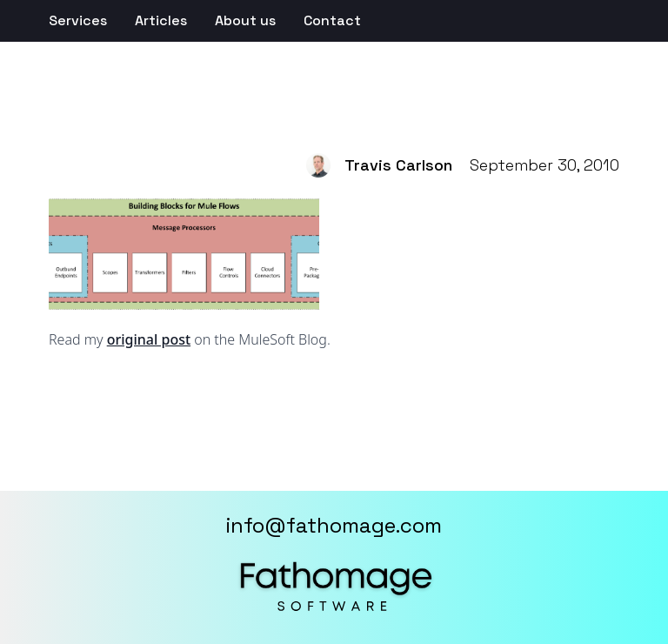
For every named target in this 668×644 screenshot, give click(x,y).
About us (245, 20)
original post (149, 339)
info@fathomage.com (334, 525)
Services (78, 20)
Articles (161, 20)
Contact (332, 20)
